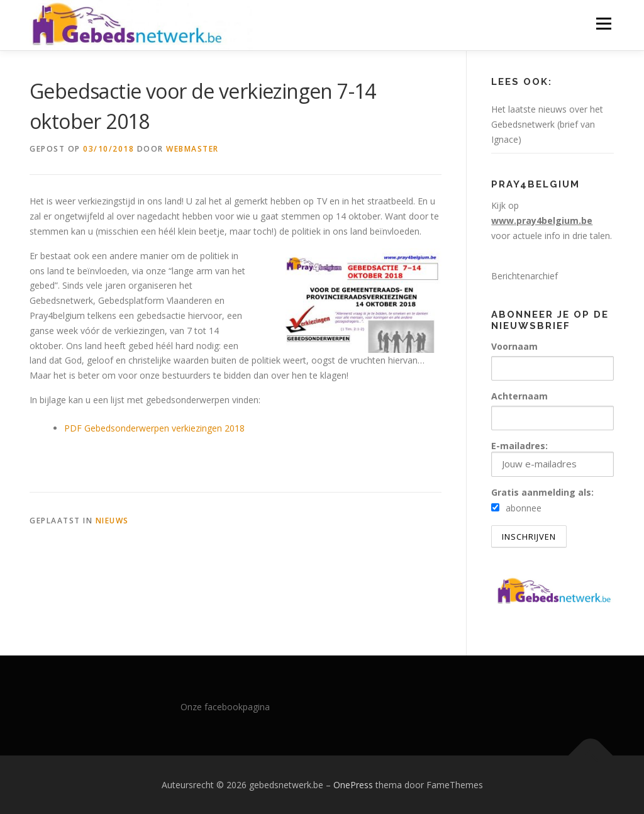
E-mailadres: (552, 458)
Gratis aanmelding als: (542, 492)
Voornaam (514, 346)
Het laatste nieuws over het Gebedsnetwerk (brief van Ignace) (547, 124)
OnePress (353, 785)
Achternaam (519, 396)
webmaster (192, 149)
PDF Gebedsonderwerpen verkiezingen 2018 (154, 428)
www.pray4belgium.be (542, 220)
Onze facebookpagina (225, 707)
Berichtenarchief (525, 276)
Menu (603, 24)
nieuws (112, 521)
